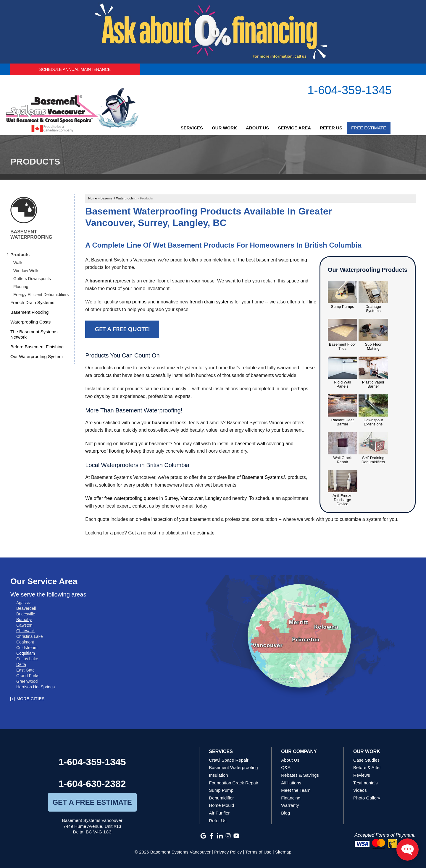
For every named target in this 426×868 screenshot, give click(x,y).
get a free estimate (92, 802)
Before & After (367, 767)
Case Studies (366, 760)
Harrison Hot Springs (35, 687)
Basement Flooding (29, 312)
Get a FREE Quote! (122, 329)
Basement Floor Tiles (343, 347)
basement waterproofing (282, 260)
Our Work (224, 128)
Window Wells (26, 271)
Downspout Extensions (373, 422)
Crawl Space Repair (229, 760)
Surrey (171, 498)
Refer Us (331, 128)
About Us (257, 128)
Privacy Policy (228, 852)
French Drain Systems (32, 302)
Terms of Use (258, 852)
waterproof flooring (105, 451)
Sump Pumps (343, 307)
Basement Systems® (264, 477)
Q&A (286, 767)
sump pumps (133, 302)
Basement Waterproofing (31, 234)
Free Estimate (369, 128)
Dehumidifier (221, 798)
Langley (214, 498)
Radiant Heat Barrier (343, 422)
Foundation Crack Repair (234, 783)
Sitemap (283, 852)
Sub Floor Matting (373, 347)
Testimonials (366, 783)
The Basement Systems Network (34, 334)
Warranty (290, 805)
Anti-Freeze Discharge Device (342, 500)
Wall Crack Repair (342, 460)
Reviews (362, 775)
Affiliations (291, 783)
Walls (18, 263)
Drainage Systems (373, 309)
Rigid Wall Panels (343, 384)
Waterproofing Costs (30, 322)
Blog (285, 813)
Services (192, 128)
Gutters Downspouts (32, 279)
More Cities (31, 699)
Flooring (21, 287)
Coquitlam (26, 653)
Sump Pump (221, 790)
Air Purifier (219, 813)
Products (20, 255)
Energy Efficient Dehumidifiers (41, 295)
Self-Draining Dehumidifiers (373, 460)
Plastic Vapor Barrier (373, 384)
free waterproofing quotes (131, 498)
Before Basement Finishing (37, 347)
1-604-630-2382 (92, 784)
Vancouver (191, 498)
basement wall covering (260, 444)
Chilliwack (25, 631)
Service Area (294, 128)
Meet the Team (296, 790)
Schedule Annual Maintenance (75, 69)
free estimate (201, 533)
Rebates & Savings (300, 775)
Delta (21, 664)
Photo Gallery (367, 798)
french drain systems (212, 302)
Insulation (218, 775)
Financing (291, 798)
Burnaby (24, 620)
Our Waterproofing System (37, 356)
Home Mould (221, 805)
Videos (360, 790)
